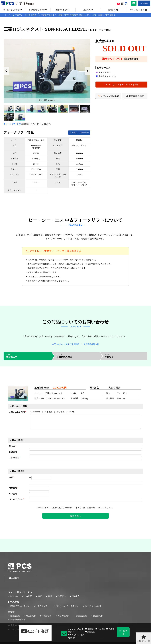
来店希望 (100, 629)
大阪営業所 (98, 616)
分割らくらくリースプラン (67, 606)
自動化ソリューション (20, 606)
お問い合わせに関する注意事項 (66, 344)
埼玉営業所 (31, 616)
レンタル (14, 596)
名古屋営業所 (81, 616)
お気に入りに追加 (110, 96)
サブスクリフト (42, 606)
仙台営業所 (15, 616)
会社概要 (13, 578)
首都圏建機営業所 (18, 620)
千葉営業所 (47, 616)
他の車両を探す (136, 96)
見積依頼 (90, 629)
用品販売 (76, 596)
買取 (40, 596)
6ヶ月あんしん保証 (93, 606)
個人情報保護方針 (91, 344)
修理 (50, 596)
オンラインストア (137, 10)
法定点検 (62, 596)
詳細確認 (90, 632)
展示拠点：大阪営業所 (79, 133)
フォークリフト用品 (12, 124)
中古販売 (28, 596)
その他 (110, 629)
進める (125, 632)
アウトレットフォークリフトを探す (121, 85)
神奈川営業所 (63, 616)
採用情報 (112, 10)
